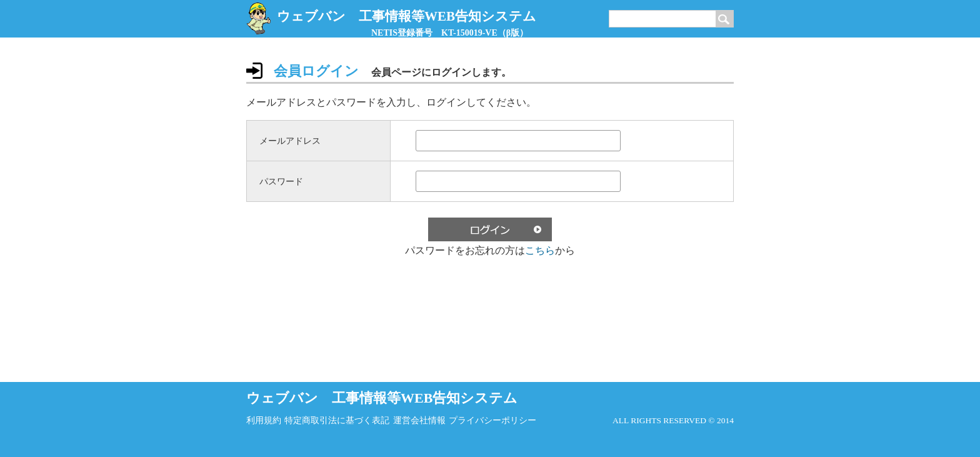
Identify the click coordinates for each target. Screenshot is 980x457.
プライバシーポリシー (492, 420)
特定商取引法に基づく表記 (337, 420)
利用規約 (264, 420)
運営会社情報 (419, 420)
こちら (540, 250)
